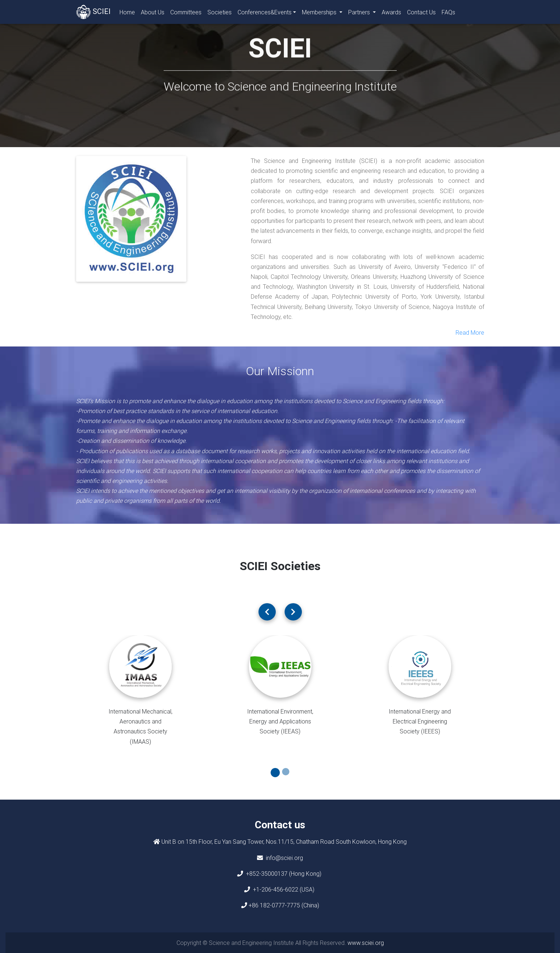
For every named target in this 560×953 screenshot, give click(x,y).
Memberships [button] (320, 14)
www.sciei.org (366, 943)
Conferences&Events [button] (265, 14)
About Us (153, 14)
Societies (220, 14)
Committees (186, 14)
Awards (391, 14)
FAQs (448, 14)
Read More (470, 333)
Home (129, 13)
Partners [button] (360, 14)
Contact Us (421, 14)
